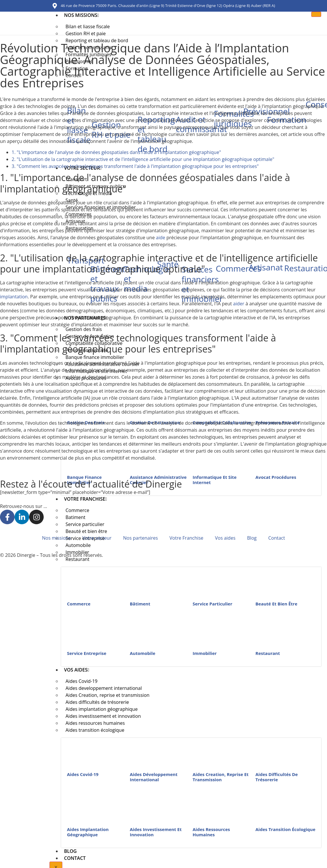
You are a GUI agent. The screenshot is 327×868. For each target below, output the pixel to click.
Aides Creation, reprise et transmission (221, 777)
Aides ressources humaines (211, 832)
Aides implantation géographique (88, 832)
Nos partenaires (140, 538)
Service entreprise (87, 653)
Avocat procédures (276, 477)
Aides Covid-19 (83, 774)
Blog (70, 851)
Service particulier (213, 604)
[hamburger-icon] (316, 14)
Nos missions (82, 15)
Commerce (79, 604)
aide (161, 238)
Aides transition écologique (95, 730)
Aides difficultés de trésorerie (276, 777)
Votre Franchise (85, 499)
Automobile (143, 653)
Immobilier (205, 653)
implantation (14, 297)
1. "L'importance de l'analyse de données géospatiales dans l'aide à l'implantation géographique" (116, 152)
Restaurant (77, 559)
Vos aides (77, 670)
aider (238, 304)
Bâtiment (140, 604)
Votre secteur (97, 538)
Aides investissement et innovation (156, 832)
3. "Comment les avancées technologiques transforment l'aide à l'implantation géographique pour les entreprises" (135, 166)
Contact (75, 858)
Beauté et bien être (276, 604)
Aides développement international (154, 777)
